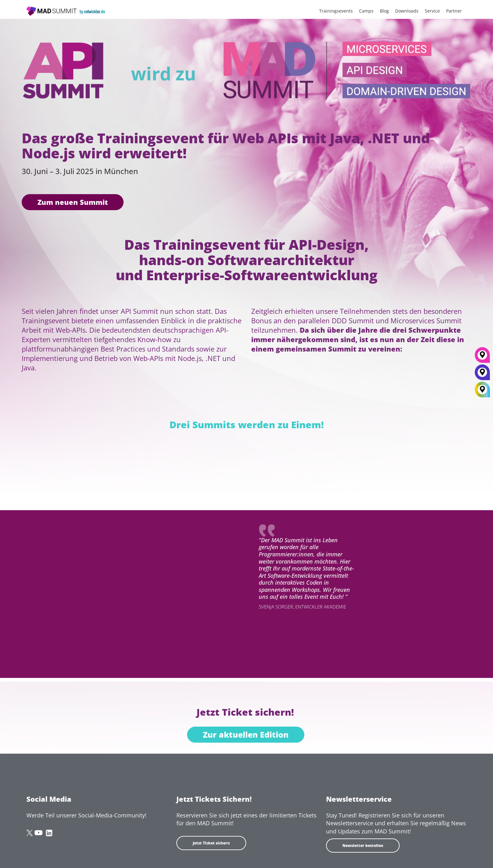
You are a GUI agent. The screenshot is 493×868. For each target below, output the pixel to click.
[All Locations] (482, 390)
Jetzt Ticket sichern (211, 843)
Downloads (407, 11)
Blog (384, 11)
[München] (482, 357)
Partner (454, 11)
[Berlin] (482, 374)
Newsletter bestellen (363, 846)
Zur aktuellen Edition (246, 734)
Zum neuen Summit (73, 202)
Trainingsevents (336, 11)
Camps (366, 11)
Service (432, 11)
